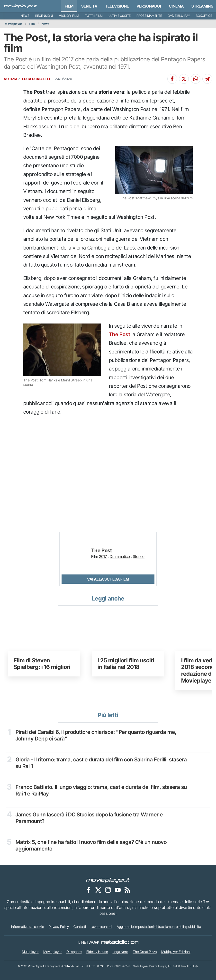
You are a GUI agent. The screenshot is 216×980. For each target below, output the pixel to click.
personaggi (149, 6)
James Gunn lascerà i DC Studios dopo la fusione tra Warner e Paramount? (89, 818)
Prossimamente (149, 16)
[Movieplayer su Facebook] (89, 890)
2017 (103, 556)
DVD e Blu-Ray (179, 16)
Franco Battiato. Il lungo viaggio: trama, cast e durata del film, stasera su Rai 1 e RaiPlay (99, 790)
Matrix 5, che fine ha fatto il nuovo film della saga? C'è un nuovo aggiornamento (91, 845)
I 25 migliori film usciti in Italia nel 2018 (126, 664)
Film (69, 6)
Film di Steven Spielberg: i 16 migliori (42, 664)
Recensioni (44, 16)
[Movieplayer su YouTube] (118, 890)
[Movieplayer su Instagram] (108, 890)
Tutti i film (94, 16)
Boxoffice (204, 16)
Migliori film (69, 16)
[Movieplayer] (108, 880)
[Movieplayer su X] (98, 890)
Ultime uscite (120, 16)
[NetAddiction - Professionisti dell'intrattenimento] (120, 942)
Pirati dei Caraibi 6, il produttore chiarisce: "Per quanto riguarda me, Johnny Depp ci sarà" (96, 735)
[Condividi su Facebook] (172, 79)
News (25, 16)
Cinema (176, 6)
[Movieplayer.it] (20, 6)
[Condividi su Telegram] (207, 79)
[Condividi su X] (184, 79)
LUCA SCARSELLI (36, 79)
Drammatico (120, 556)
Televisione (117, 6)
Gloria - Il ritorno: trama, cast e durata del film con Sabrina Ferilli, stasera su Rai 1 (92, 763)
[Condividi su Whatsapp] (196, 79)
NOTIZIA (11, 79)
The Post (120, 334)
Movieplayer (13, 24)
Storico (139, 556)
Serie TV (89, 6)
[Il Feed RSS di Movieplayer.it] (127, 890)
